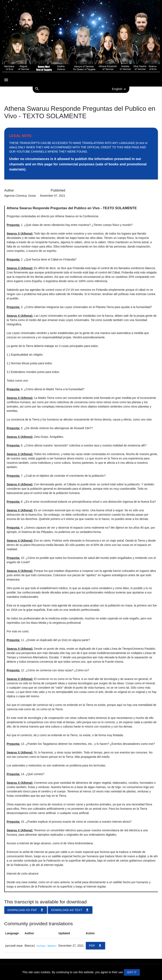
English (119, 89)
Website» (52, 946)
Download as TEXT (70, 910)
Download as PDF (26, 910)
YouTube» (41, 946)
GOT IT (132, 972)
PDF (96, 946)
